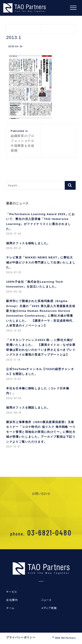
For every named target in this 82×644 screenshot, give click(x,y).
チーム (10, 608)
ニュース (46, 600)
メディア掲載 (49, 608)
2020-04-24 (15, 46)
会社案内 (12, 600)
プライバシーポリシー (21, 637)
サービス (12, 592)
